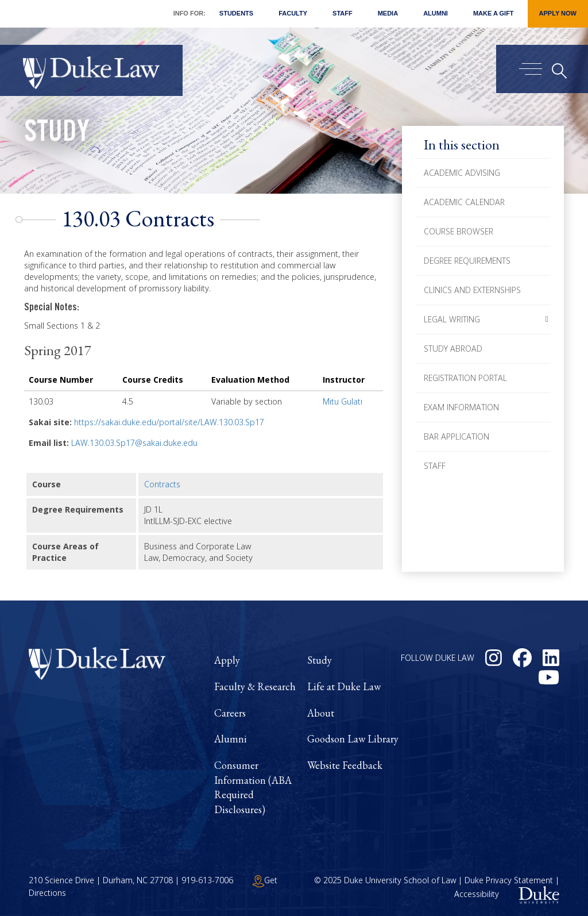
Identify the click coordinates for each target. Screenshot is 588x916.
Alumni (436, 13)
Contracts (162, 484)
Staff (343, 13)
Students (236, 13)
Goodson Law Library (353, 739)
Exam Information (461, 407)
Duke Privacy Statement (509, 880)
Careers (230, 713)
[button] (547, 320)
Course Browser (459, 231)
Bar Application (457, 436)
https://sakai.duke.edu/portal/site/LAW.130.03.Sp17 (169, 422)
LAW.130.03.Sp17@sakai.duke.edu (134, 443)
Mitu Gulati (343, 401)
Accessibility (477, 894)
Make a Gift (494, 13)
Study (57, 134)
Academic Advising (462, 173)
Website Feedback (345, 765)
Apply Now (558, 13)
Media (388, 13)
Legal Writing (452, 319)
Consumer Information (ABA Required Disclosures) (253, 787)
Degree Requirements (467, 261)
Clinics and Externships (472, 290)
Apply (227, 660)
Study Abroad (453, 349)
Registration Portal (465, 378)
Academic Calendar (464, 202)
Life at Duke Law (344, 686)
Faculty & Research (255, 686)
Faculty (293, 13)
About (321, 713)
